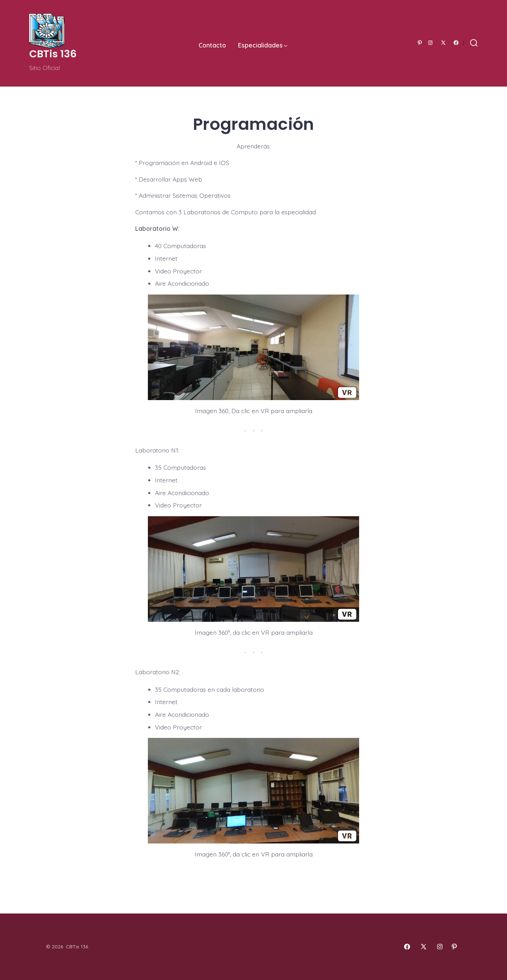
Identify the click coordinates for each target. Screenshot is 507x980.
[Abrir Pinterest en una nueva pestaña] (420, 43)
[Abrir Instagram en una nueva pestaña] (430, 43)
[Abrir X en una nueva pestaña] (443, 43)
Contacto (212, 45)
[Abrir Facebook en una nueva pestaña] (456, 43)
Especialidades (263, 45)
